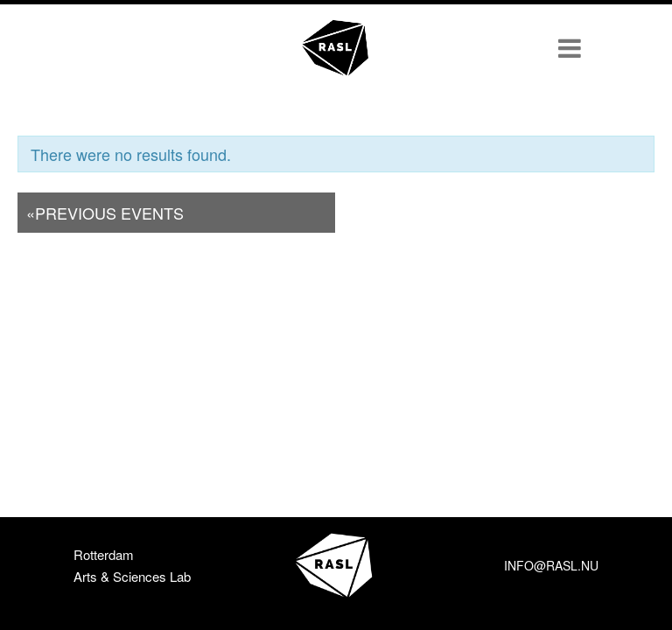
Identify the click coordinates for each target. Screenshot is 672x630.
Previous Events (105, 213)
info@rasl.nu (551, 565)
